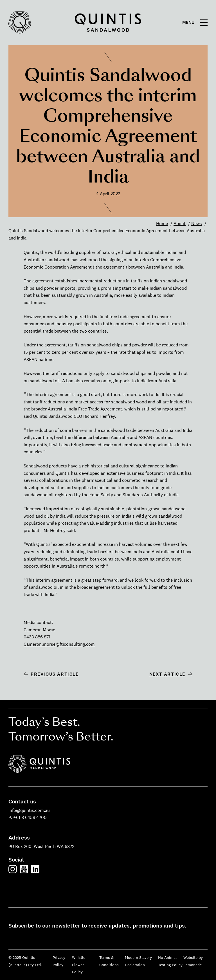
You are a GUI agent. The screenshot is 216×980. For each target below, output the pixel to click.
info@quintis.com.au (29, 810)
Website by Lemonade (193, 961)
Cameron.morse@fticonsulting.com (59, 644)
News (197, 224)
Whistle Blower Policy (79, 965)
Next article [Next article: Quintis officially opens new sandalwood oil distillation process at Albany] (167, 674)
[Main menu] (196, 23)
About (180, 224)
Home (162, 224)
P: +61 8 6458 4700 (28, 817)
